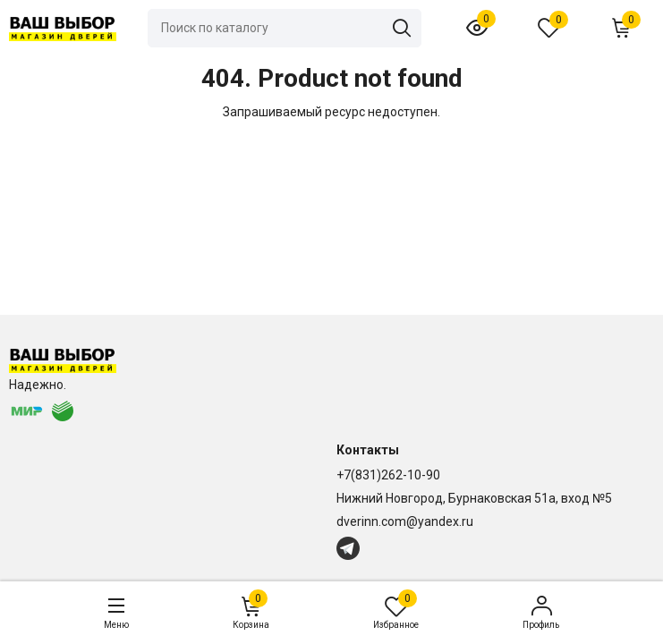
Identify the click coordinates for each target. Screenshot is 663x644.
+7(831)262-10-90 (388, 475)
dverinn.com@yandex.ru (405, 521)
